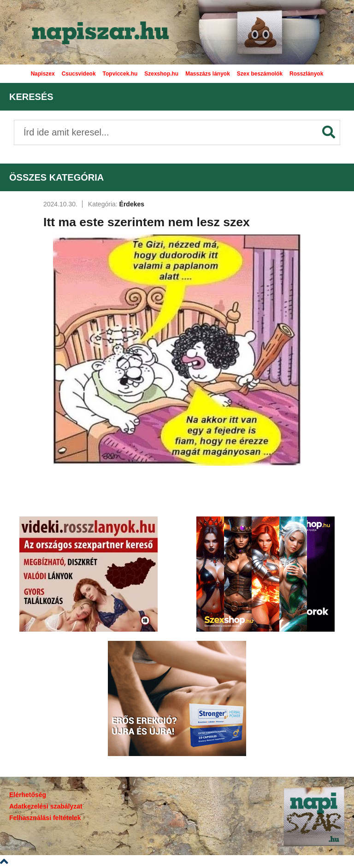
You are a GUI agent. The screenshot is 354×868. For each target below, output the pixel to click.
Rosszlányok (306, 74)
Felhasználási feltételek (45, 818)
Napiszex (43, 74)
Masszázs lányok (208, 74)
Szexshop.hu (161, 74)
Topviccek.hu (120, 74)
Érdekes (132, 204)
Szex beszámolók (260, 74)
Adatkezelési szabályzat (46, 806)
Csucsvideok (79, 74)
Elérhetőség (28, 795)
